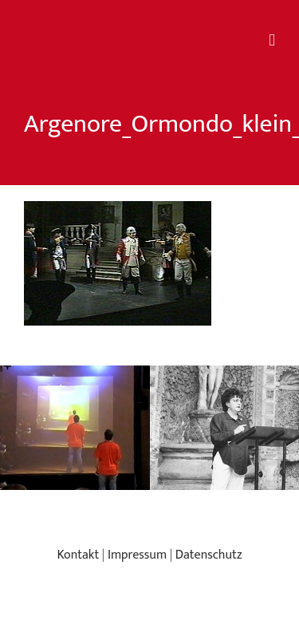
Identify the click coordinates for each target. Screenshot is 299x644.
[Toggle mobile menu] (272, 40)
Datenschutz (209, 555)
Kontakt (78, 555)
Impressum (137, 555)
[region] (149, 428)
